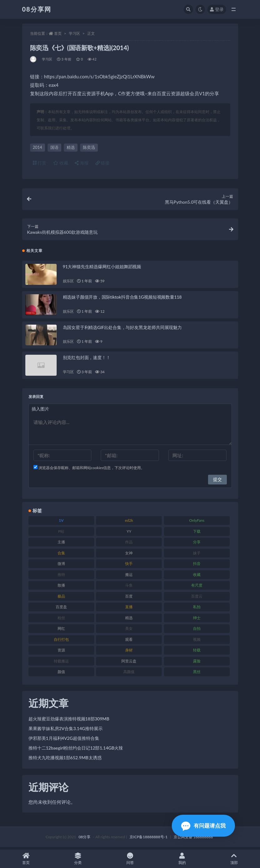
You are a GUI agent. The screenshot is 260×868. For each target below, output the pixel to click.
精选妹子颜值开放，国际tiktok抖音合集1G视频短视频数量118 (122, 299)
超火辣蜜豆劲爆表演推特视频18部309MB (69, 721)
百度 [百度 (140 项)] (129, 598)
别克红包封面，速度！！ (87, 360)
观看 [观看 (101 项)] (129, 641)
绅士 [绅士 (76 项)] (197, 620)
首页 (58, 33)
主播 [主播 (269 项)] (61, 544)
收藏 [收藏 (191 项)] (197, 576)
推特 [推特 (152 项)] (61, 576)
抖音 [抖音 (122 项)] (197, 566)
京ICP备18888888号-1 (149, 839)
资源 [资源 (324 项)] (61, 652)
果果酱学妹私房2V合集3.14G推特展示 (66, 731)
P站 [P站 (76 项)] (61, 533)
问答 (130, 859)
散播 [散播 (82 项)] (61, 587)
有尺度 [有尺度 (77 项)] (197, 587)
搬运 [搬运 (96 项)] (129, 576)
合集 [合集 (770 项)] (61, 555)
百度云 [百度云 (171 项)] (197, 598)
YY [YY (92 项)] (129, 533)
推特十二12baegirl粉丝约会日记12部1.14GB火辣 (76, 750)
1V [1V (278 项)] (61, 523)
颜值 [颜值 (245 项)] (61, 674)
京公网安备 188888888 (193, 839)
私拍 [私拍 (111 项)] (197, 609)
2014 (38, 147)
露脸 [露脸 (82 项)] (197, 663)
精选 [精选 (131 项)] (129, 620)
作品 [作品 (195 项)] (129, 544)
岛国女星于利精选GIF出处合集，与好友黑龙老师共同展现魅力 (122, 329)
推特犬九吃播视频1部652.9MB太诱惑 (65, 760)
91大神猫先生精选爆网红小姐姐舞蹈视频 (102, 269)
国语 (54, 147)
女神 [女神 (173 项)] (129, 555)
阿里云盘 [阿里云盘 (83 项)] (129, 663)
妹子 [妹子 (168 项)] (197, 555)
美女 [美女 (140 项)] (129, 631)
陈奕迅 (89, 147)
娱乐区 (68, 283)
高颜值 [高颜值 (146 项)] (129, 674)
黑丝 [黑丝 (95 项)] (197, 674)
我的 (182, 859)
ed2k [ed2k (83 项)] (129, 523)
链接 (103, 163)
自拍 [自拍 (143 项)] (197, 631)
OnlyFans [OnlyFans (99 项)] (197, 523)
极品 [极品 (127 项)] (61, 598)
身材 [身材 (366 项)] (129, 652)
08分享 (84, 839)
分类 (78, 859)
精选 (71, 147)
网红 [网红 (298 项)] (61, 631)
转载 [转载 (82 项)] (197, 652)
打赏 (40, 163)
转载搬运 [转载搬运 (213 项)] (61, 663)
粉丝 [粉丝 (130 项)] (61, 620)
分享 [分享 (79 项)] (197, 544)
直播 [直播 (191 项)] (129, 609)
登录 (217, 9)
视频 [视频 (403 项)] (197, 641)
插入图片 (40, 411)
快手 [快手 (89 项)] (129, 566)
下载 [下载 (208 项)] (197, 533)
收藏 (61, 163)
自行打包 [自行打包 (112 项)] (61, 641)
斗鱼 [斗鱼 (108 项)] (129, 587)
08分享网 (37, 9)
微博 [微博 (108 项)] (61, 566)
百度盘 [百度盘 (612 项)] (61, 609)
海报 (82, 163)
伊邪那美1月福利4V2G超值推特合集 (64, 740)
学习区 (74, 33)
